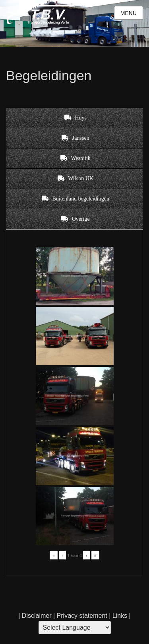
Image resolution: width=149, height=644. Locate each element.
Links (119, 616)
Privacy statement (82, 616)
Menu (129, 13)
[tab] (74, 118)
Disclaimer (37, 616)
